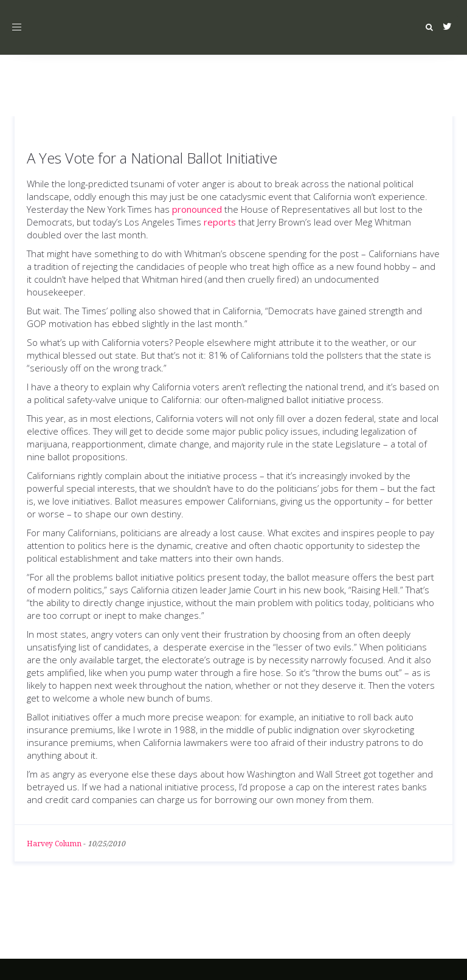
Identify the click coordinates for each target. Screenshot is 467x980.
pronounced (197, 209)
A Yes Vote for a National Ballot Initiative (152, 158)
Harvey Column (54, 844)
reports (220, 222)
